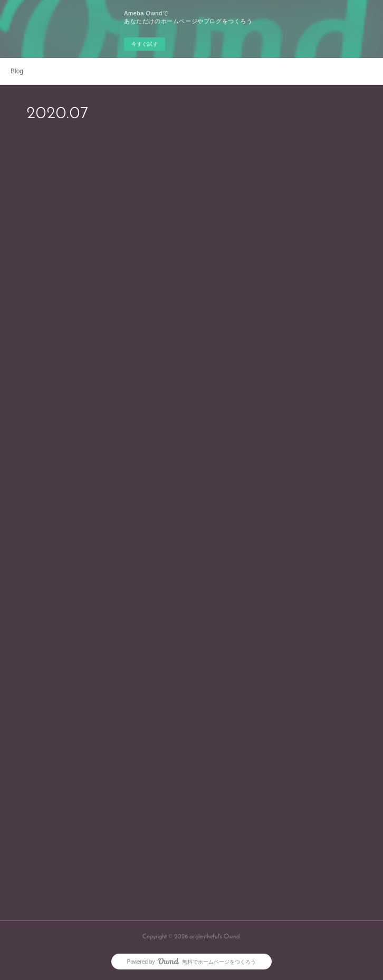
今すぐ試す (145, 44)
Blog (17, 71)
